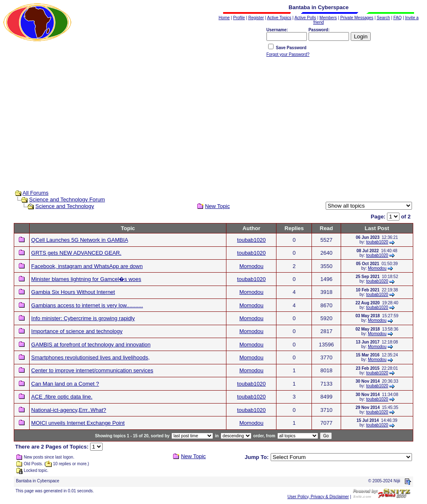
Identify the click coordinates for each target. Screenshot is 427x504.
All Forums (35, 193)
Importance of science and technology (77, 331)
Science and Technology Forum (67, 199)
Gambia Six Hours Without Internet (73, 292)
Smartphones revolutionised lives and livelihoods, (90, 357)
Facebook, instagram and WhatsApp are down (87, 266)
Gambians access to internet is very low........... (87, 305)
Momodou (251, 266)
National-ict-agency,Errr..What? (69, 410)
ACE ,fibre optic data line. (62, 397)
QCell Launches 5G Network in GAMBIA (80, 240)
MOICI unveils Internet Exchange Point (78, 423)
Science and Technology (65, 206)
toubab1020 (252, 240)
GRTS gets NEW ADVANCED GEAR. (76, 253)
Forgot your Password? (288, 54)
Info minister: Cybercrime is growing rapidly (83, 318)
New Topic (217, 206)
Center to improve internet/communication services (92, 370)
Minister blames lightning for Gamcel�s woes (86, 279)
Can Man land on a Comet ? (65, 384)
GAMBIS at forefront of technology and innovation (91, 345)
